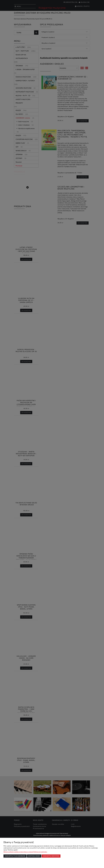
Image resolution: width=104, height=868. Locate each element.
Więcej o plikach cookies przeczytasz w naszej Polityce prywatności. (25, 852)
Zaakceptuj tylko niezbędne (15, 856)
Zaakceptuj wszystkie (51, 856)
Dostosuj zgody (34, 856)
